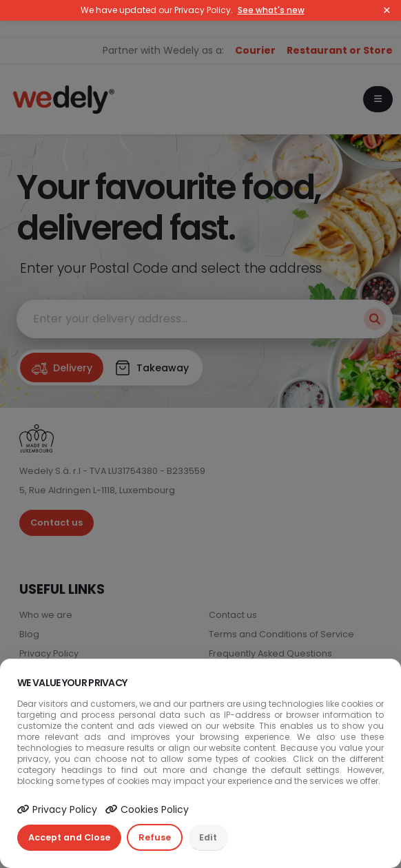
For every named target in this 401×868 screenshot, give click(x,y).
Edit (208, 837)
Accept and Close (69, 837)
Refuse (155, 837)
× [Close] (387, 10)
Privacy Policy (57, 809)
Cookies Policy (147, 809)
